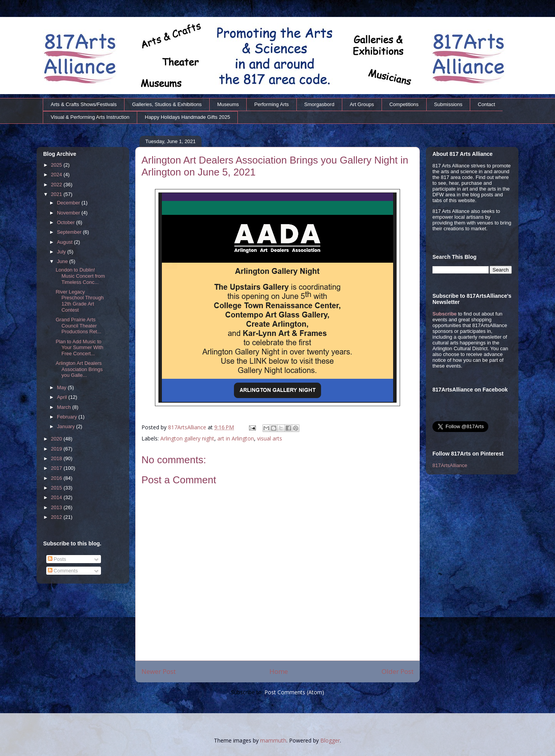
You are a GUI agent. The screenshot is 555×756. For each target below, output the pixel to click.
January (67, 426)
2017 (57, 468)
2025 (57, 165)
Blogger (330, 740)
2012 (57, 517)
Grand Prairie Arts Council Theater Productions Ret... (78, 326)
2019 (57, 449)
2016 (57, 478)
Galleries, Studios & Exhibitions (167, 104)
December (69, 203)
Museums (228, 104)
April (63, 397)
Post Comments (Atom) (294, 692)
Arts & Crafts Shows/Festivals (84, 104)
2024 (57, 175)
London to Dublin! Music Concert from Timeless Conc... (80, 276)
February (68, 417)
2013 (57, 507)
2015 (57, 488)
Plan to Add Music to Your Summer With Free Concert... (79, 348)
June (63, 261)
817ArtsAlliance (188, 427)
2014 (57, 497)
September (70, 232)
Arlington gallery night (187, 438)
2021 (57, 194)
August (66, 242)
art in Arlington (236, 438)
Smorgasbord (319, 104)
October (67, 222)
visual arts (270, 438)
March (65, 407)
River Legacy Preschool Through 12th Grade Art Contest (80, 301)
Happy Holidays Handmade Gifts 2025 (188, 117)
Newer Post (159, 671)
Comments (63, 571)
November (69, 213)
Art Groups (362, 104)
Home (279, 671)
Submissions (448, 104)
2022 (57, 185)
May (62, 387)
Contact (487, 104)
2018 (57, 458)
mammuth (273, 740)
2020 (57, 439)
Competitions (404, 104)
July (62, 252)
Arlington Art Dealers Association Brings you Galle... (79, 369)
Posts (57, 559)
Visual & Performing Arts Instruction (90, 117)
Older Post (398, 671)
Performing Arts (272, 104)
